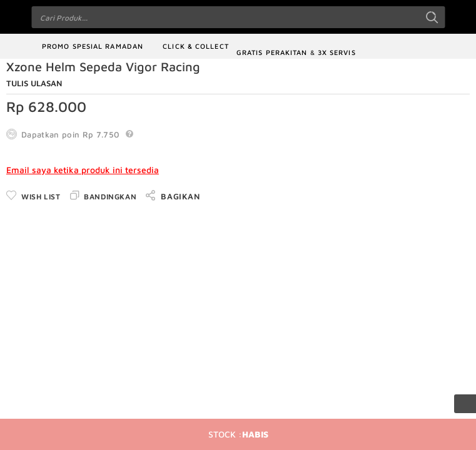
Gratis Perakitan (272, 52)
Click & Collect (196, 46)
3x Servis (337, 52)
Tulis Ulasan (34, 83)
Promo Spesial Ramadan (93, 46)
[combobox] (238, 17)
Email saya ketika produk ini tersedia (83, 170)
